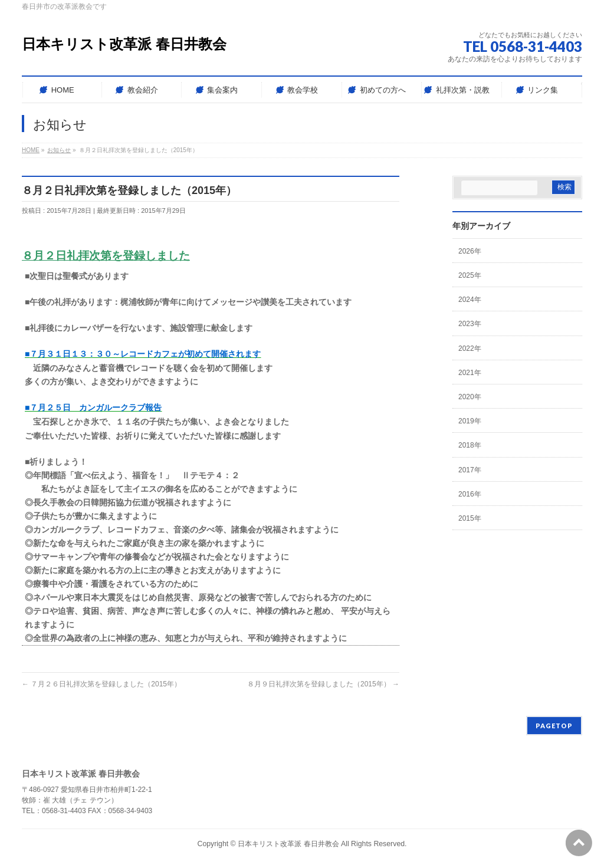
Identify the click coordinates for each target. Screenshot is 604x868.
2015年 (470, 518)
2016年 (470, 494)
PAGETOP (554, 726)
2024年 (470, 300)
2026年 (470, 251)
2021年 (470, 373)
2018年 (470, 445)
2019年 (470, 421)
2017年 (470, 470)
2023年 (470, 324)
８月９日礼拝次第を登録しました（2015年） (323, 684)
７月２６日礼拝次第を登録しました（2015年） (101, 684)
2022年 (470, 348)
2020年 (470, 397)
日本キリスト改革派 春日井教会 (124, 44)
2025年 (470, 275)
